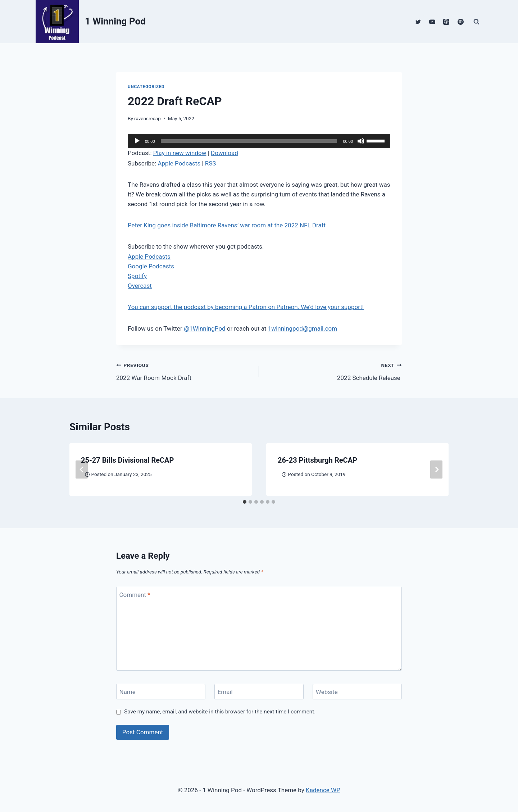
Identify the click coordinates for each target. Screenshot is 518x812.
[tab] (245, 502)
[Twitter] (418, 22)
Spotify (137, 276)
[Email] (259, 692)
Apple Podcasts (179, 163)
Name (128, 692)
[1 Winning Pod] (91, 22)
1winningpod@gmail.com (303, 328)
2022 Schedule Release (333, 371)
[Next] (436, 470)
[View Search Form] (476, 22)
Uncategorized (146, 87)
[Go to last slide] (82, 470)
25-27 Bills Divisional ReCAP (127, 460)
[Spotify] (460, 22)
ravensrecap (147, 118)
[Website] (357, 692)
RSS (211, 163)
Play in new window (180, 153)
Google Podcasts (151, 266)
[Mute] (361, 141)
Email (225, 692)
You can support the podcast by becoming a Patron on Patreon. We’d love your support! (246, 307)
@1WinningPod (205, 328)
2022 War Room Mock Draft (185, 371)
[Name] (161, 692)
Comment (135, 595)
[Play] (137, 141)
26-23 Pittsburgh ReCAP (317, 460)
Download (224, 153)
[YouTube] (432, 22)
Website (327, 692)
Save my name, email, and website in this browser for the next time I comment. (220, 712)
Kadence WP (323, 790)
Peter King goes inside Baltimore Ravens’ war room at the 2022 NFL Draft (227, 225)
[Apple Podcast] (446, 22)
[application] (259, 141)
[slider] (249, 141)
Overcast (140, 286)
